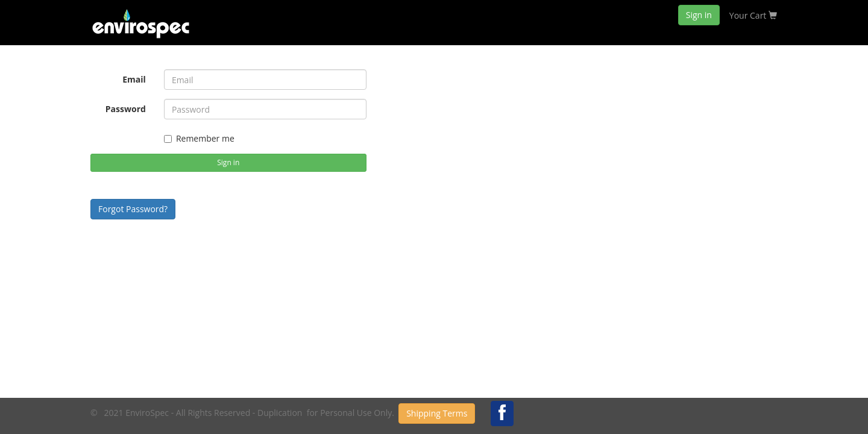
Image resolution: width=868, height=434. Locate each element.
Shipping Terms (437, 413)
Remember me (199, 138)
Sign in (699, 15)
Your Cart (753, 15)
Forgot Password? (133, 209)
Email (134, 79)
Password (126, 109)
